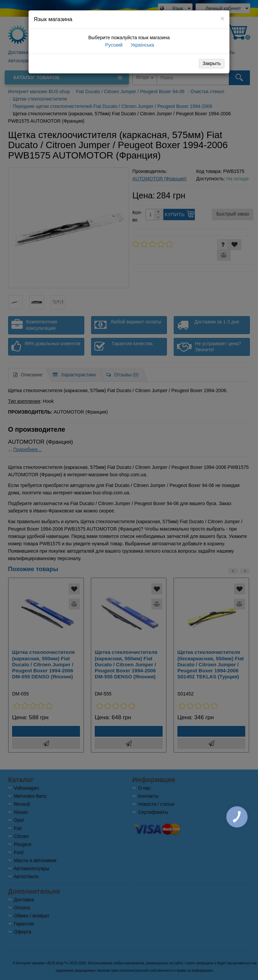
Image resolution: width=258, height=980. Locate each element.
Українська (142, 45)
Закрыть (212, 63)
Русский (113, 45)
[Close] (222, 18)
